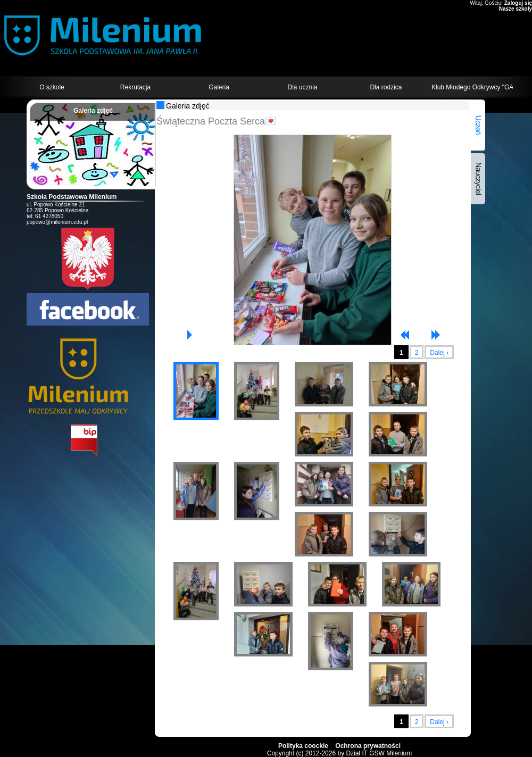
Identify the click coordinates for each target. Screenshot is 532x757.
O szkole (52, 87)
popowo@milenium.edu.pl (57, 222)
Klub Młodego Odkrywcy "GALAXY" (472, 87)
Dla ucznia (302, 87)
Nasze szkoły (516, 9)
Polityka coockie (303, 746)
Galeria (219, 87)
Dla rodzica (386, 87)
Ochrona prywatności (368, 746)
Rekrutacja (135, 87)
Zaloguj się (518, 3)
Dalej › (439, 353)
